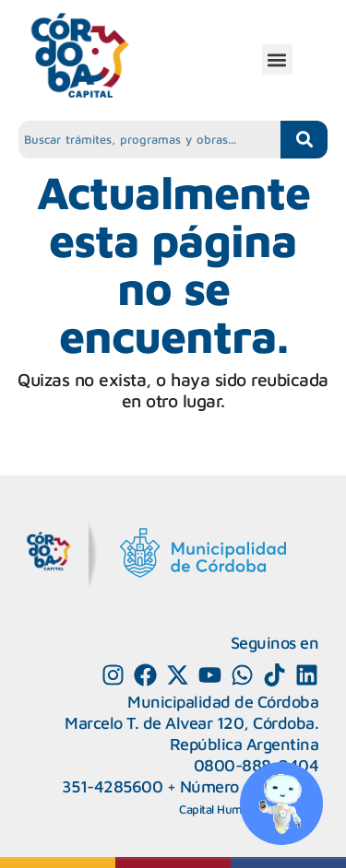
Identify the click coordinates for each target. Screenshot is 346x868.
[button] (277, 59)
